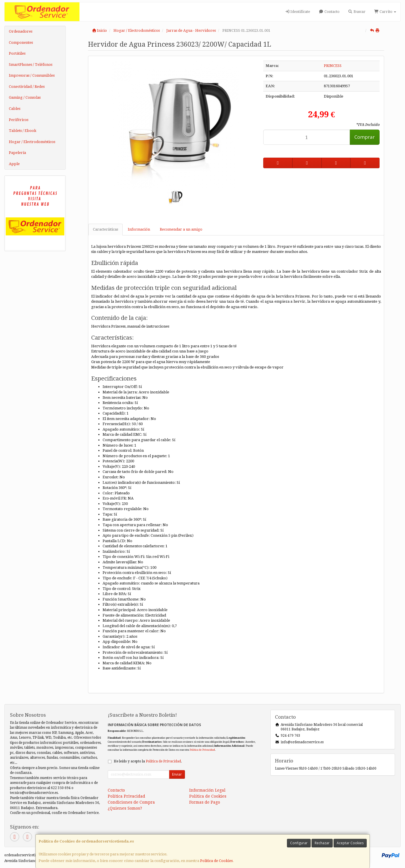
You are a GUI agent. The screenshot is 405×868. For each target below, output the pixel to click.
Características (105, 229)
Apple (14, 164)
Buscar (357, 12)
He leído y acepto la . (148, 761)
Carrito (385, 12)
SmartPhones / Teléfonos (31, 65)
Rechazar (322, 843)
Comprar (365, 137)
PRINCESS (333, 66)
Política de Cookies (216, 861)
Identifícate (298, 12)
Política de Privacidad (202, 750)
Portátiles (17, 53)
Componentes (21, 42)
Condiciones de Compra (131, 802)
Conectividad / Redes (27, 87)
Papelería (17, 153)
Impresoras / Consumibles (32, 75)
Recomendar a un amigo (181, 229)
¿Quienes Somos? (125, 808)
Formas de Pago (205, 802)
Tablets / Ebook (23, 131)
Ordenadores (21, 31)
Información (139, 229)
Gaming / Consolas (25, 97)
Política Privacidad (126, 796)
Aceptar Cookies (350, 843)
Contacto (329, 12)
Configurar (299, 843)
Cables (15, 109)
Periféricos (19, 120)
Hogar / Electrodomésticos (32, 142)
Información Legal (207, 790)
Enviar (177, 774)
